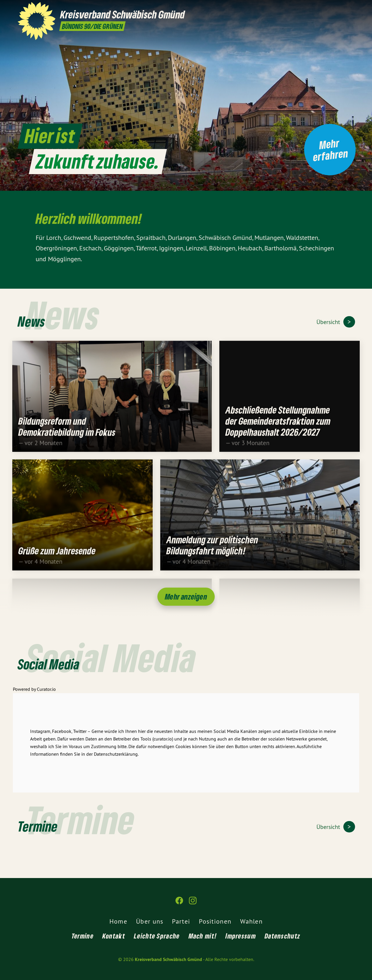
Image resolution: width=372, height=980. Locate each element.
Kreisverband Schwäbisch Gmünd (168, 959)
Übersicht (329, 322)
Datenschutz (283, 936)
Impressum (241, 936)
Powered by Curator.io (34, 693)
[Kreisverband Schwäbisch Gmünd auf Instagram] (351, 8)
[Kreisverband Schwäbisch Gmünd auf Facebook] (342, 8)
